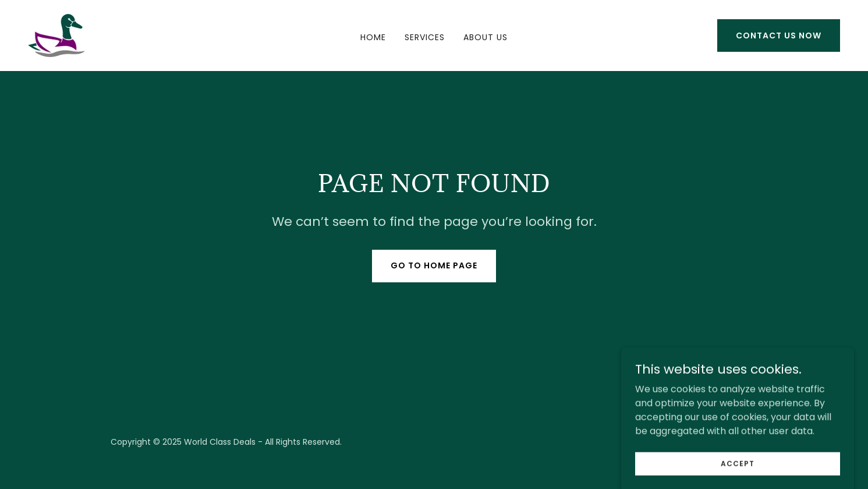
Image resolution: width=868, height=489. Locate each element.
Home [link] (373, 37)
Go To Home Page (434, 265)
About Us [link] (486, 37)
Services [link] (425, 37)
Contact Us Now (779, 36)
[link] (56, 35)
